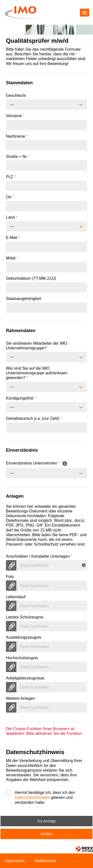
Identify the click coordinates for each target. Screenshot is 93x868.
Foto (10, 577)
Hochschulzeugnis (22, 658)
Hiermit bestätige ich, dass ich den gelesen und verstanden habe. (45, 793)
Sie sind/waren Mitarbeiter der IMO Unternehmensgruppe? (37, 346)
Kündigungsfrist (21, 398)
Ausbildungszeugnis (24, 637)
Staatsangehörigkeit (23, 299)
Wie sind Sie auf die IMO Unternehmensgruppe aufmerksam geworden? (37, 373)
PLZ (11, 177)
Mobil (12, 258)
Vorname (15, 116)
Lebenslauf (16, 597)
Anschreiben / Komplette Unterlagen (39, 556)
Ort (10, 197)
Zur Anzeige (46, 821)
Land (12, 217)
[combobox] (46, 105)
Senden (46, 834)
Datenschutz (46, 861)
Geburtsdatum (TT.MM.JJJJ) (31, 278)
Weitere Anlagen (20, 698)
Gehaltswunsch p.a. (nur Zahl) (34, 418)
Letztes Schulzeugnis (25, 617)
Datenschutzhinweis (32, 797)
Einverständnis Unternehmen (37, 463)
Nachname (17, 136)
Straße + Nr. (18, 157)
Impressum (15, 861)
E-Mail (13, 238)
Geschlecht (16, 95)
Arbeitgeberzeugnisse (25, 678)
